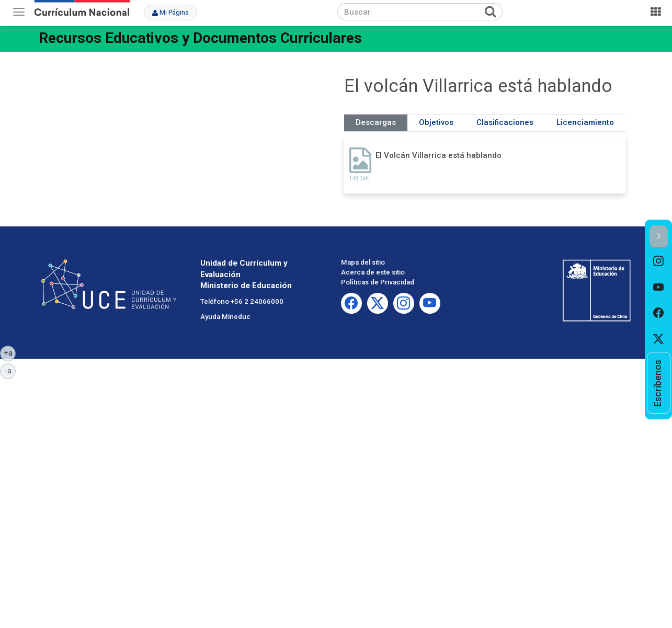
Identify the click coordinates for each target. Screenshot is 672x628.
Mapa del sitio (363, 262)
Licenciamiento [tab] (585, 122)
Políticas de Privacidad (378, 282)
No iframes (187, 137)
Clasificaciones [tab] (505, 122)
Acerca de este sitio (373, 272)
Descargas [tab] (376, 122)
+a (10, 352)
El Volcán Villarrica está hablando (438, 155)
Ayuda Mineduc (225, 317)
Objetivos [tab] (436, 122)
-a (10, 370)
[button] (659, 237)
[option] (659, 261)
